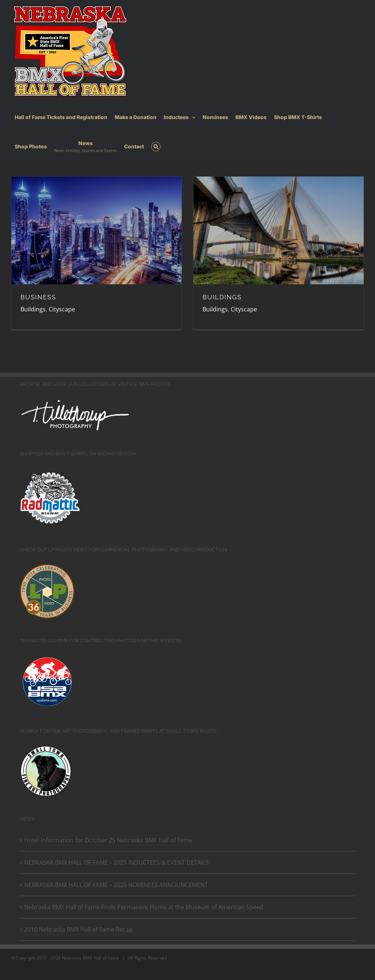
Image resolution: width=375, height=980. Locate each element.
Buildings (33, 309)
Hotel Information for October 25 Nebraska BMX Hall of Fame (108, 840)
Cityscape (62, 309)
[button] (156, 147)
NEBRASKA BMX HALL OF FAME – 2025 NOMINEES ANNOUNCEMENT (116, 885)
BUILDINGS (222, 297)
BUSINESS (38, 297)
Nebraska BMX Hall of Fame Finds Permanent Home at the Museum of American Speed (144, 907)
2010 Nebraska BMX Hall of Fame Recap (78, 929)
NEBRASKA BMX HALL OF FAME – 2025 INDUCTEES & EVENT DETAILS (116, 862)
